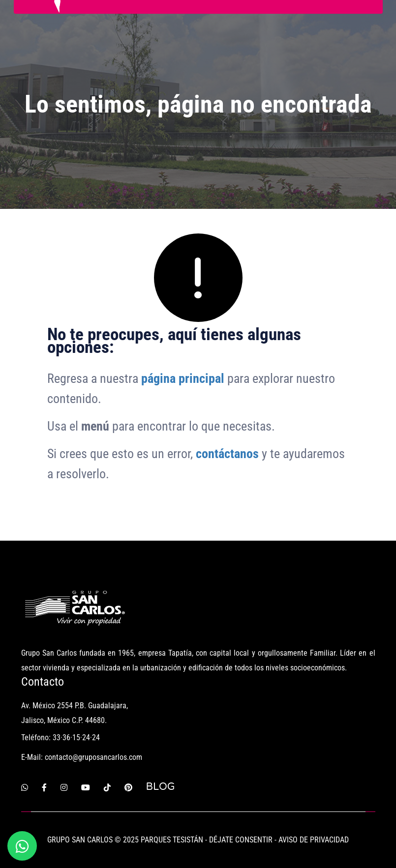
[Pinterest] (128, 787)
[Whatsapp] (25, 787)
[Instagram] (64, 787)
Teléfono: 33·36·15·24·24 (61, 738)
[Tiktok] (107, 787)
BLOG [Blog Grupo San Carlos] (161, 787)
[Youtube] (86, 787)
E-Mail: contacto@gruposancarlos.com (82, 757)
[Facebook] (44, 787)
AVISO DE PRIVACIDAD (314, 840)
